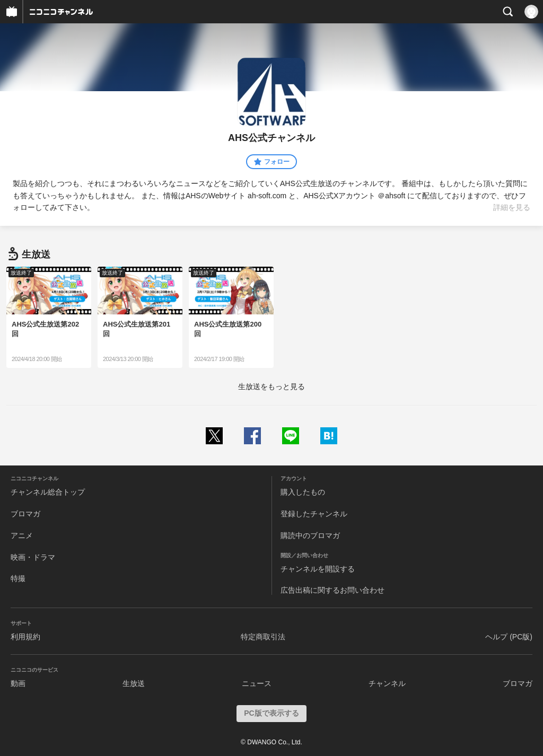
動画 (18, 683)
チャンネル (387, 683)
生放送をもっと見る (271, 386)
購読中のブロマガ (310, 535)
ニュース (257, 683)
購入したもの (303, 492)
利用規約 (25, 637)
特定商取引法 (263, 637)
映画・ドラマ (33, 557)
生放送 (134, 683)
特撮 (18, 578)
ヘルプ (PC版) (509, 637)
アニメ (22, 535)
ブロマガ (25, 514)
